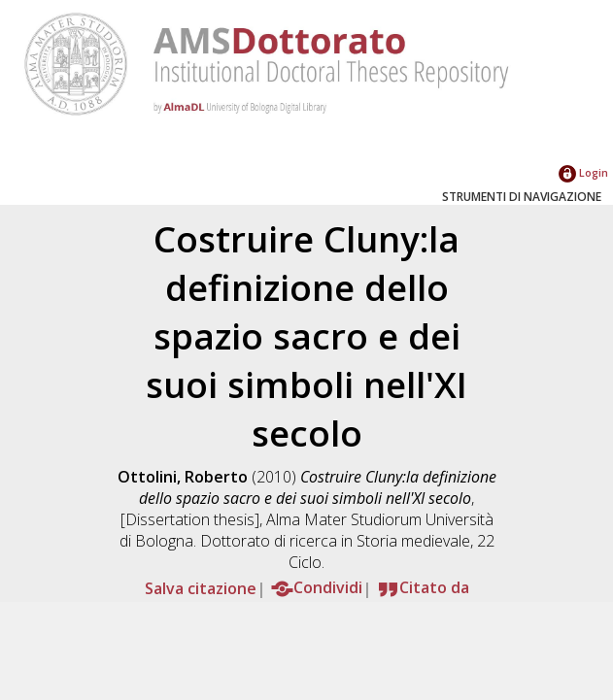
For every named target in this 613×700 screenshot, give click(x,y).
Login (583, 172)
